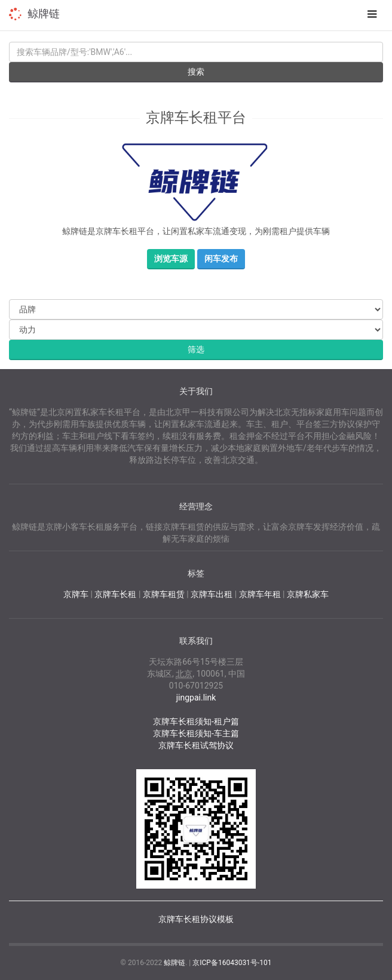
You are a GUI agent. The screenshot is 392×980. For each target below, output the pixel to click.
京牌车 (76, 594)
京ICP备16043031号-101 (232, 963)
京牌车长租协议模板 (196, 919)
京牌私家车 (308, 594)
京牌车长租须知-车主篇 (196, 733)
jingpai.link (196, 698)
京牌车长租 (115, 594)
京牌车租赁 (164, 594)
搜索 (196, 72)
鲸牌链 (44, 13)
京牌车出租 (212, 594)
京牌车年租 (260, 594)
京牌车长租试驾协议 (196, 745)
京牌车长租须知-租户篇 (196, 721)
